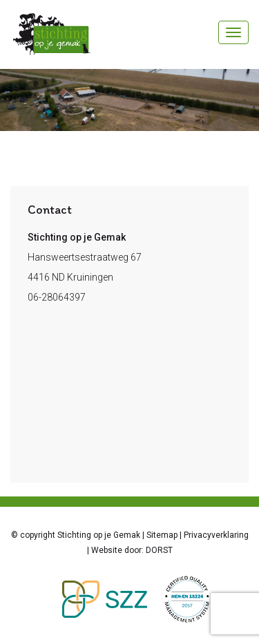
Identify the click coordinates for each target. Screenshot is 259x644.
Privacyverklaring (216, 535)
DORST (159, 550)
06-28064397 (57, 297)
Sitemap (162, 535)
